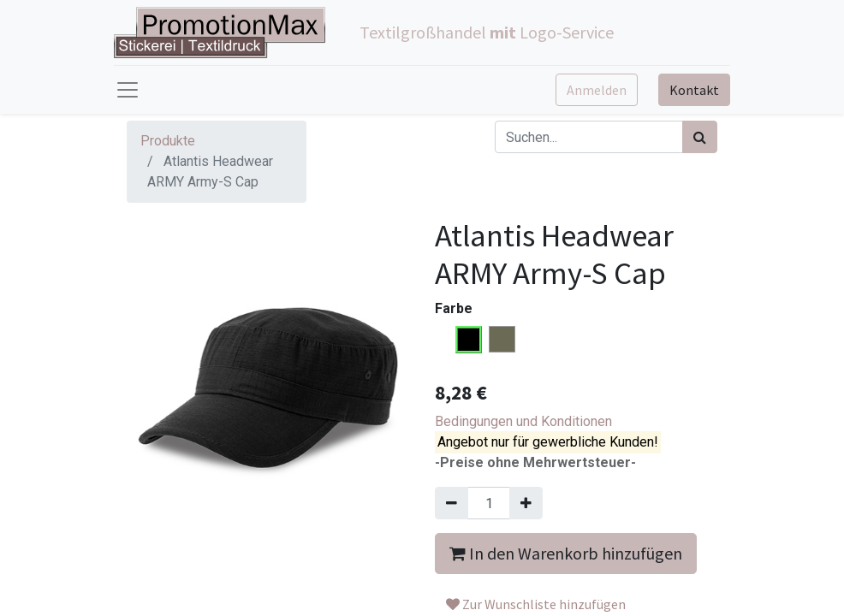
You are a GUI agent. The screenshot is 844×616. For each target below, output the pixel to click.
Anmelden (597, 90)
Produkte (168, 141)
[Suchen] (700, 137)
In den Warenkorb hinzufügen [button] (566, 553)
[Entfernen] (452, 503)
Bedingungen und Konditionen (523, 421)
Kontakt (694, 90)
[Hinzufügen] (526, 503)
